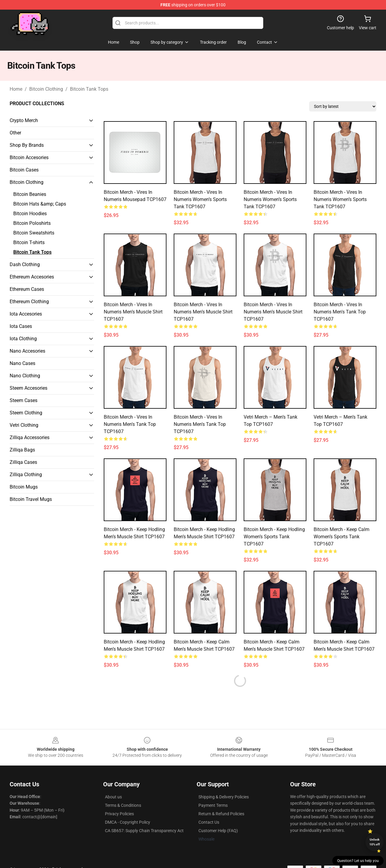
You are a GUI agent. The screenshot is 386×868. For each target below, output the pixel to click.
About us (113, 797)
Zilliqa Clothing (26, 475)
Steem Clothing (26, 413)
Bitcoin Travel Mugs (31, 499)
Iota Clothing (23, 339)
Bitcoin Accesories (29, 157)
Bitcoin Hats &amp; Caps (40, 204)
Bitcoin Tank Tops (89, 89)
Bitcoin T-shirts (29, 242)
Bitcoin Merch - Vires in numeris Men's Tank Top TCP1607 (340, 312)
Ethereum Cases (27, 289)
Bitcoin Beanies (30, 194)
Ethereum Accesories (32, 277)
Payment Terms (213, 805)
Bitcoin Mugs (24, 487)
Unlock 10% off (375, 842)
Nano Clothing (25, 376)
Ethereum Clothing (29, 302)
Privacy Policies (119, 814)
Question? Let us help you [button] (358, 861)
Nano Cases (22, 363)
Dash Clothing (25, 264)
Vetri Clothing (24, 425)
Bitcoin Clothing (46, 89)
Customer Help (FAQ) (218, 831)
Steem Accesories (28, 388)
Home (16, 89)
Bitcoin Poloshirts (32, 223)
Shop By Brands (27, 145)
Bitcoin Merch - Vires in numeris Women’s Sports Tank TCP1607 (200, 199)
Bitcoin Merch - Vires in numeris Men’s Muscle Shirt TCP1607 (133, 312)
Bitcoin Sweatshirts (34, 233)
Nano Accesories (27, 351)
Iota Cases (21, 326)
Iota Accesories (26, 314)
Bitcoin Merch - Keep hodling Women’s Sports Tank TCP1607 (274, 537)
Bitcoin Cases (24, 170)
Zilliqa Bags (22, 450)
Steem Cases (24, 400)
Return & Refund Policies (221, 814)
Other (15, 133)
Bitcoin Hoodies (30, 214)
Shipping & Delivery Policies (224, 797)
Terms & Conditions (123, 805)
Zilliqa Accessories (30, 437)
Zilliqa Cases (23, 462)
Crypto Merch (24, 120)
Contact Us (209, 822)
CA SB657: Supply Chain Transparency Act (144, 831)
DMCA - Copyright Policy (128, 822)
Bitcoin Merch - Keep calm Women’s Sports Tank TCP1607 (342, 537)
